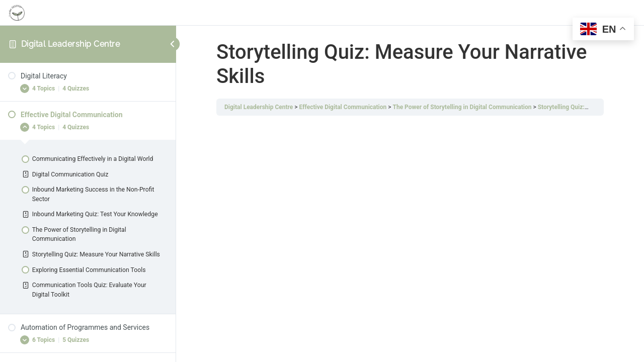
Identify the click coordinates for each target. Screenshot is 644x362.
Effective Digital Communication (343, 107)
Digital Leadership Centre (71, 44)
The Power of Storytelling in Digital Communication (462, 107)
